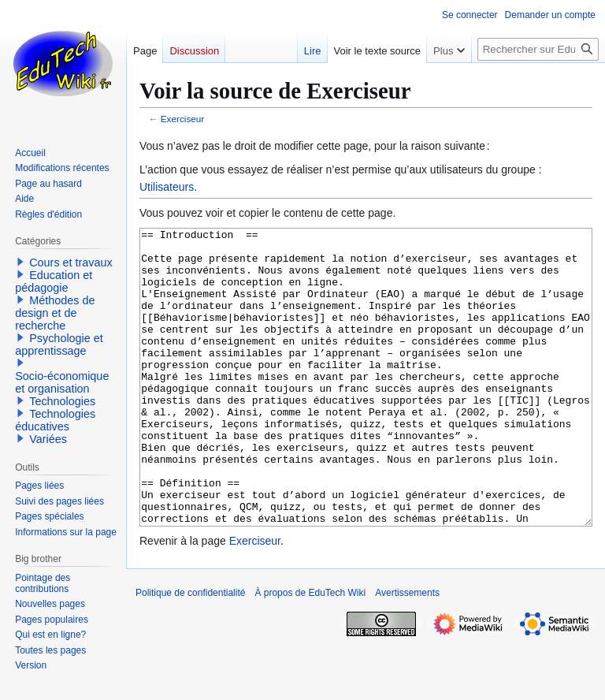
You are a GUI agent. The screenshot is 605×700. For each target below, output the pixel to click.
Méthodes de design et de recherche (55, 313)
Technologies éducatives (55, 420)
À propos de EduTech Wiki (310, 652)
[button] (20, 262)
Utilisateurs (167, 187)
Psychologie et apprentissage (59, 344)
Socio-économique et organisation (62, 382)
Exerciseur (183, 119)
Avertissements (407, 652)
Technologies (62, 401)
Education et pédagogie (54, 281)
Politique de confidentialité (190, 652)
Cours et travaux (71, 262)
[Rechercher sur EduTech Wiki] (538, 49)
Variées (48, 439)
